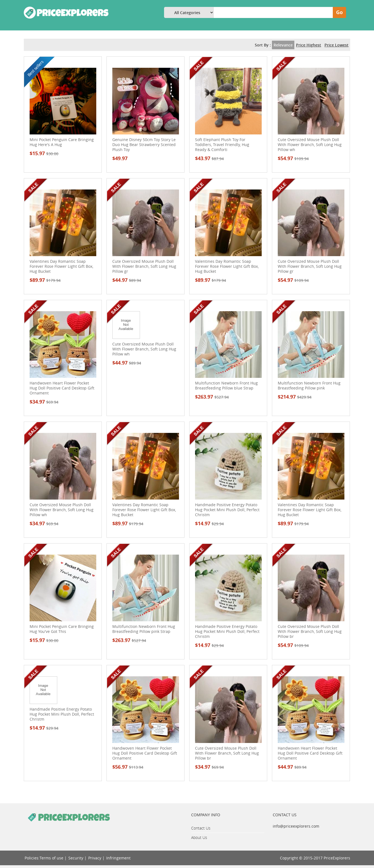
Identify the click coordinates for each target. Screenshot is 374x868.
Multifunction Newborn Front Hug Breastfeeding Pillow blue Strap (226, 386)
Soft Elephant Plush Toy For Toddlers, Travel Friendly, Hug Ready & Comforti (222, 145)
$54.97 (293, 158)
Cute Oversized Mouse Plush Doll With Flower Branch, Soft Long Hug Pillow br (310, 631)
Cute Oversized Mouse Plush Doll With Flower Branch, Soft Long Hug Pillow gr (144, 266)
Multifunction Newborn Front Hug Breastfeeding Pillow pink (309, 386)
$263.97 (212, 397)
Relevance (283, 45)
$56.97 (128, 767)
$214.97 (295, 397)
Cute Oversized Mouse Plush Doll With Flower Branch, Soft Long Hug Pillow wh (310, 145)
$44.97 (127, 280)
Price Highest (309, 45)
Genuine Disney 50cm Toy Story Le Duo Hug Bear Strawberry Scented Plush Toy (144, 145)
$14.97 (209, 523)
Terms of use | (53, 858)
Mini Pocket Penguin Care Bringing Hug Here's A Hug (62, 142)
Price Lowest (337, 45)
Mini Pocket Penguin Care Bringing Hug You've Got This (62, 629)
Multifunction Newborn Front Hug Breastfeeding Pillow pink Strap (144, 629)
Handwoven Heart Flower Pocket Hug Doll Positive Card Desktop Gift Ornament (62, 388)
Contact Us (201, 828)
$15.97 (44, 153)
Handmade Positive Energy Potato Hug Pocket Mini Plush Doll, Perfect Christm (227, 510)
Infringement (118, 858)
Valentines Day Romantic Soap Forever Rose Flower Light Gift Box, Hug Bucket (61, 266)
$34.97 (44, 402)
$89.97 (45, 280)
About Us (199, 837)
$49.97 (120, 158)
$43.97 (209, 158)
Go (339, 12)
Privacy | (96, 858)
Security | (77, 858)
